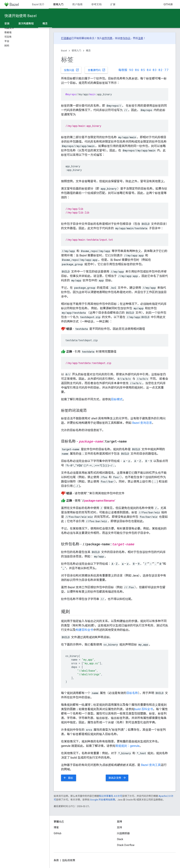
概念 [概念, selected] (45, 23)
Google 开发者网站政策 (103, 800)
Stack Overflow (126, 845)
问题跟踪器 (123, 833)
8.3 (155, 70)
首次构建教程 (26, 23)
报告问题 (71, 70)
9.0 (131, 70)
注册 (141, 38)
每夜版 (123, 70)
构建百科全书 (85, 630)
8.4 (149, 70)
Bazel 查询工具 (151, 765)
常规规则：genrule (127, 746)
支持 (120, 827)
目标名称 (132, 693)
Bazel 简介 (38, 4)
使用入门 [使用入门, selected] (58, 4)
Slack (120, 839)
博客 (56, 827)
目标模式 (117, 399)
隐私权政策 (69, 860)
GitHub (168, 4)
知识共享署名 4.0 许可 (111, 796)
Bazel (64, 51)
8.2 (160, 70)
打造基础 (66, 38)
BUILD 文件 (117, 778)
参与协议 (125, 38)
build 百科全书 (144, 709)
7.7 (166, 70)
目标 (68, 778)
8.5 (143, 70)
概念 (88, 51)
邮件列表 (107, 38)
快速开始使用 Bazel (20, 16)
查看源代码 (97, 70)
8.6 (137, 70)
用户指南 (77, 4)
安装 (7, 23)
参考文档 (96, 4)
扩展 (113, 4)
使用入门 (76, 51)
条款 (56, 860)
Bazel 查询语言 (142, 423)
